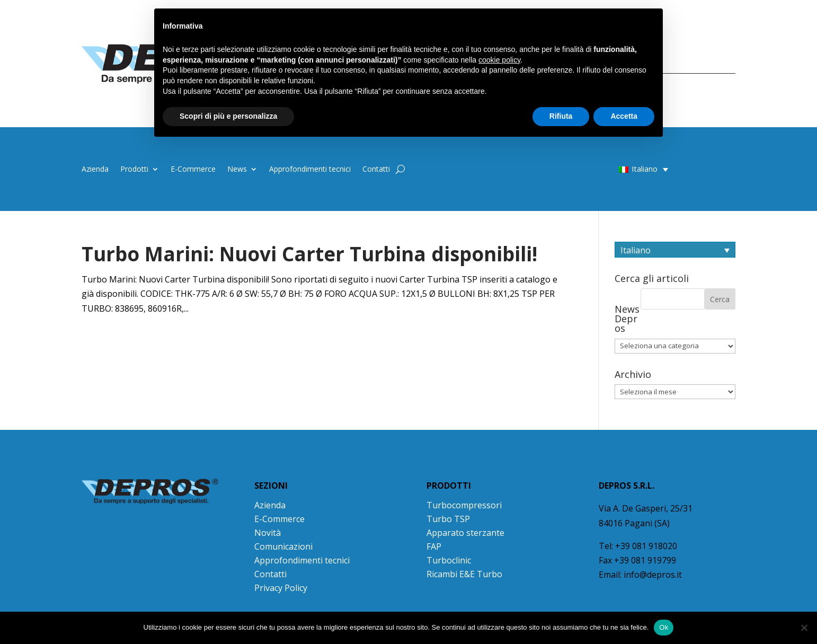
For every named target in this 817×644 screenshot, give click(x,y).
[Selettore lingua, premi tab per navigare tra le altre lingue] (675, 250)
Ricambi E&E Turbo (464, 574)
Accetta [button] (624, 116)
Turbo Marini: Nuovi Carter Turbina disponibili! (309, 254)
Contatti (376, 170)
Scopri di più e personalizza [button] (228, 116)
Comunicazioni (283, 546)
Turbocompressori (464, 505)
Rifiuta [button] (561, 116)
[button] (623, 169)
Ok (664, 627)
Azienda (95, 170)
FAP (434, 546)
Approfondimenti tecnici (310, 170)
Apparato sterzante (465, 533)
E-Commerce (193, 170)
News (237, 170)
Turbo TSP (448, 519)
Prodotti (134, 170)
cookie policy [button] (499, 60)
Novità (268, 533)
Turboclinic (449, 560)
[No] (804, 628)
